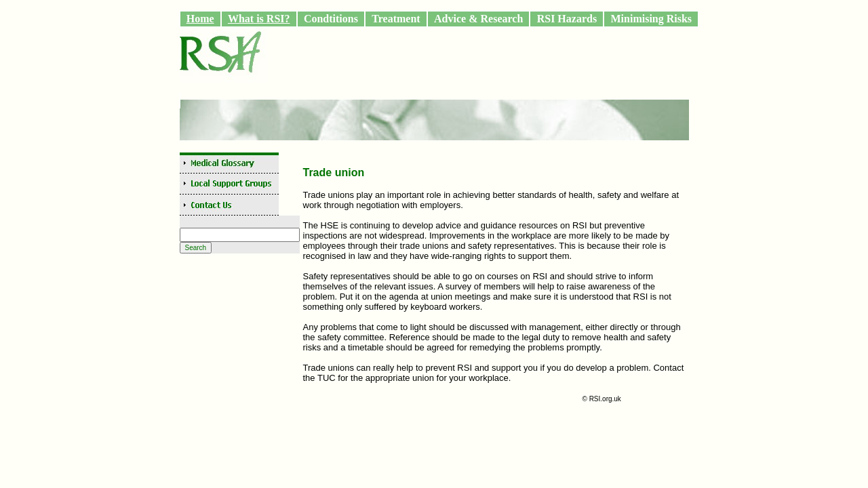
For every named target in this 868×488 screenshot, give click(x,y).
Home (200, 19)
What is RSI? (259, 19)
